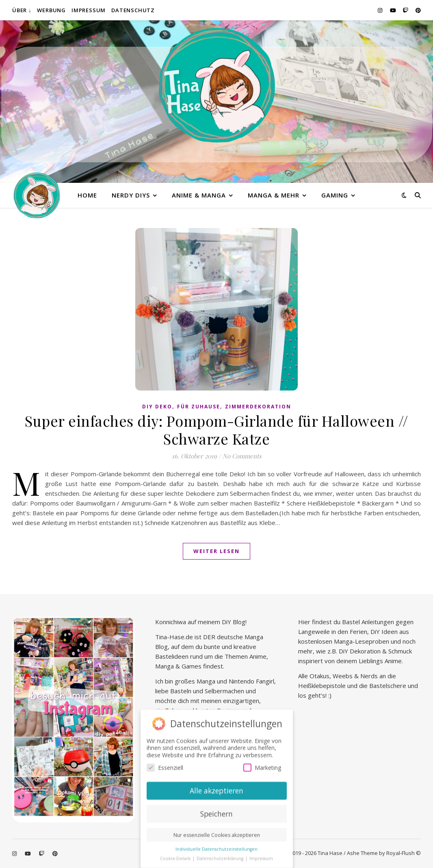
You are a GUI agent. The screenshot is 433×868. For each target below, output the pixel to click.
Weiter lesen (216, 551)
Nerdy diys (131, 195)
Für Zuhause (199, 407)
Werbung (51, 10)
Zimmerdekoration (258, 407)
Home (87, 195)
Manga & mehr (274, 195)
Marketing (262, 766)
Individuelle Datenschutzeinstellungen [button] (216, 848)
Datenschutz (133, 10)
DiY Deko (157, 407)
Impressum (89, 10)
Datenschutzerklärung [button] (221, 857)
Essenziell (165, 766)
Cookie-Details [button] (176, 857)
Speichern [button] (216, 812)
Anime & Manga (199, 195)
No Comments (242, 456)
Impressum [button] (261, 857)
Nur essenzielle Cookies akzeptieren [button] (217, 834)
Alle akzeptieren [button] (216, 789)
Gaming (335, 195)
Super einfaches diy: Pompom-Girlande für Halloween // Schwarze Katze (216, 430)
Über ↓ (22, 10)
